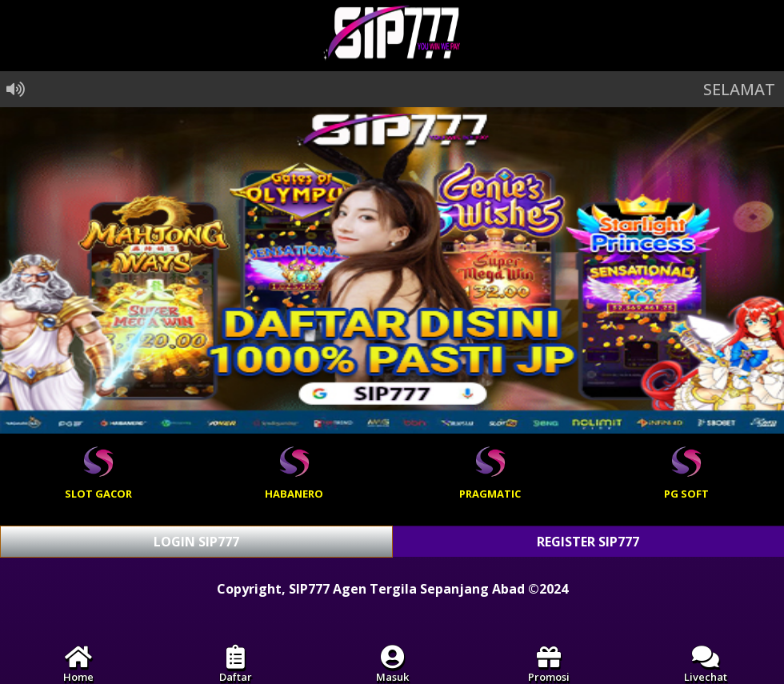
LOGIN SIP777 (196, 542)
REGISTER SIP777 (588, 542)
